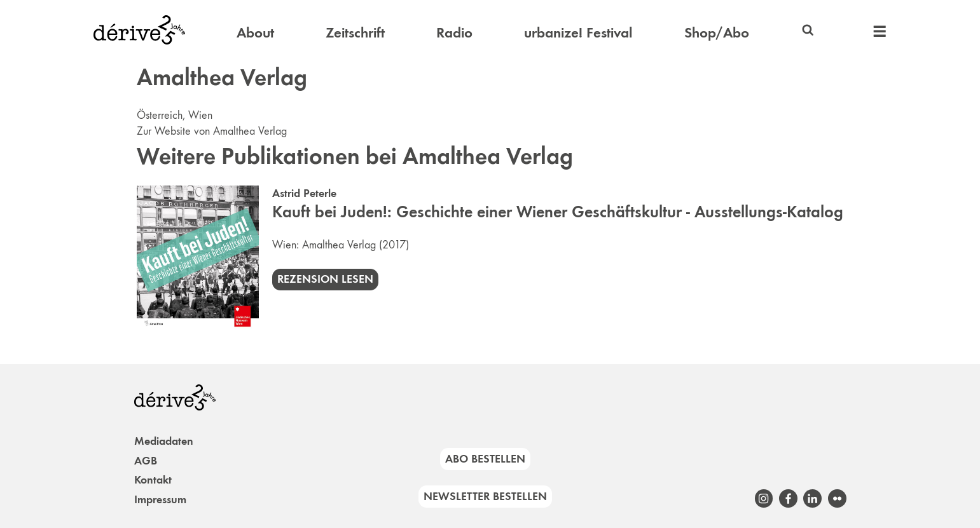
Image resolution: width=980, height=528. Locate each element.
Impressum (160, 499)
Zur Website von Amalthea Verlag (212, 131)
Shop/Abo (717, 32)
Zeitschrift (355, 32)
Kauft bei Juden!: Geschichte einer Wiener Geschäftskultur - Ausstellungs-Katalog (558, 212)
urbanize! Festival (578, 32)
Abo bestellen (485, 459)
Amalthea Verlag (339, 245)
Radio (454, 32)
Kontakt (153, 480)
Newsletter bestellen (485, 496)
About (255, 32)
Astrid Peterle (304, 193)
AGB (146, 461)
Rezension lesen (325, 279)
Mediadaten (164, 441)
